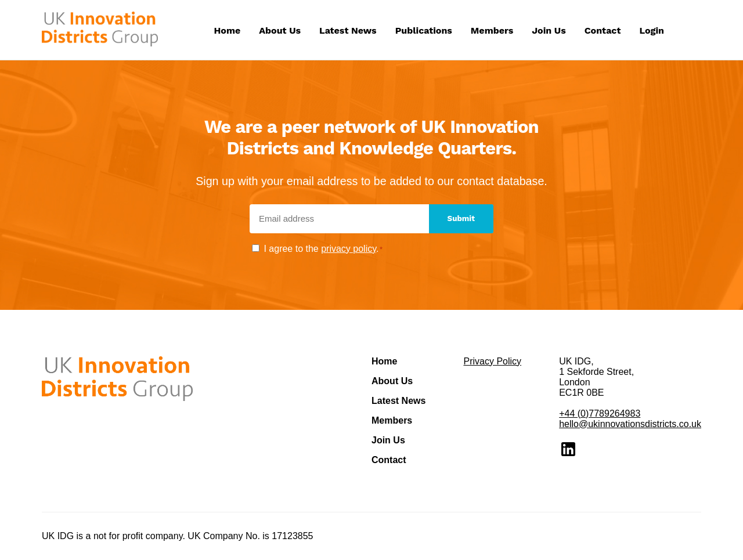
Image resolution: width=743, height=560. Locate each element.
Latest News (348, 30)
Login (652, 30)
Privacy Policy (492, 361)
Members (492, 30)
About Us (280, 30)
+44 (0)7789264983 (600, 413)
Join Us (549, 30)
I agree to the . (323, 249)
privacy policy (349, 249)
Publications (424, 30)
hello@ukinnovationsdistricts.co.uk (630, 424)
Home (228, 30)
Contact (603, 30)
